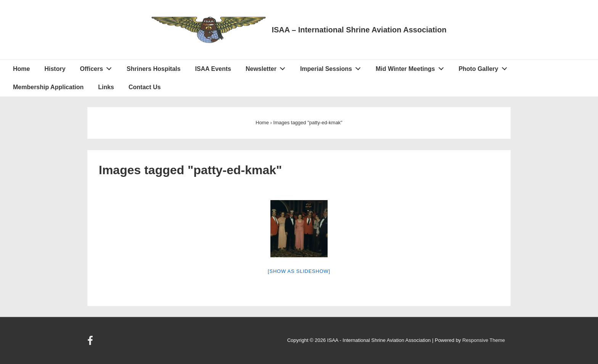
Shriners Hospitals (154, 69)
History (55, 69)
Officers (98, 67)
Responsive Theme (484, 340)
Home (21, 69)
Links (106, 87)
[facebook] (91, 343)
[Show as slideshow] (299, 271)
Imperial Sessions (333, 67)
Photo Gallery (485, 67)
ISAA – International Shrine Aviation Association (359, 30)
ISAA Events (213, 69)
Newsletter (268, 67)
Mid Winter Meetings (412, 67)
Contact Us (145, 87)
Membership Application (48, 87)
